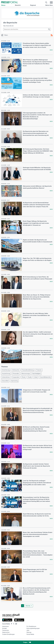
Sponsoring (14, 381)
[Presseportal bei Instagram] (16, 624)
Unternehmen (6, 377)
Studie (30, 377)
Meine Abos (49, 5)
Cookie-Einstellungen (8, 634)
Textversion (6, 630)
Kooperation (16, 377)
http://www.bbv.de (8, 26)
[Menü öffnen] (51, 2)
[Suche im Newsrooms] (27, 29)
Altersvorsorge (26, 374)
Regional (33, 5)
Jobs (28, 630)
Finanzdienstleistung (28, 370)
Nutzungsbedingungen (33, 628)
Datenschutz (6, 632)
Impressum (5, 626)
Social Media (30, 634)
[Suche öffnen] (46, 2)
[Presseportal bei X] (13, 624)
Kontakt (4, 628)
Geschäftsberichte (45, 377)
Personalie (16, 374)
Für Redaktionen (31, 626)
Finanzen (39, 370)
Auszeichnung (6, 374)
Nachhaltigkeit (36, 374)
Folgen (27, 642)
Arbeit (36, 377)
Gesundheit (5, 381)
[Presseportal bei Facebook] (11, 624)
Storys (3, 5)
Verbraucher (16, 370)
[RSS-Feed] (52, 35)
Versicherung (6, 370)
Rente (24, 377)
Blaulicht (18, 5)
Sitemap (29, 632)
